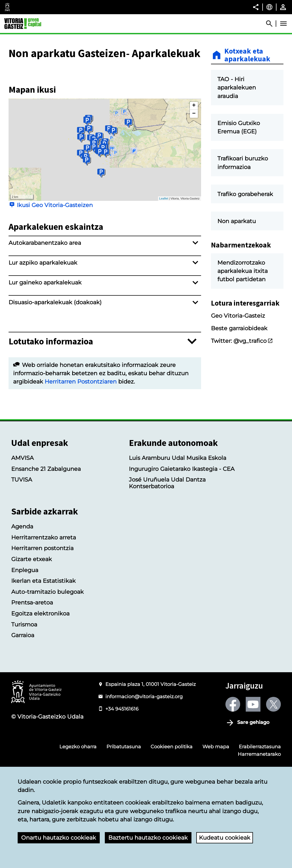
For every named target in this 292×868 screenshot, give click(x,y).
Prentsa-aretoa (32, 670)
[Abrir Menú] (283, 24)
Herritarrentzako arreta (44, 605)
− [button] (194, 181)
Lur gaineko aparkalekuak (45, 350)
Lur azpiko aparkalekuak (43, 330)
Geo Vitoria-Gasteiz (238, 343)
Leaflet (164, 266)
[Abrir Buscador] (272, 24)
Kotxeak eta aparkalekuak (247, 55)
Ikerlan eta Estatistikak (43, 649)
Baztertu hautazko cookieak (148, 838)
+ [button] (194, 173)
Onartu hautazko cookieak (59, 838)
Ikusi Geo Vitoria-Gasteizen (55, 273)
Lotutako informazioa (51, 409)
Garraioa (23, 703)
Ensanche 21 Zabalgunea (46, 536)
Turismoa (24, 692)
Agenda (22, 594)
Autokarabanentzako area (45, 311)
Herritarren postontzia (42, 616)
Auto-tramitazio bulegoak (47, 659)
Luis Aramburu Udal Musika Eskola (178, 526)
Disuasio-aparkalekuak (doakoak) (55, 370)
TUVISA (22, 547)
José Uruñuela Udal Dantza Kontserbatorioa (167, 551)
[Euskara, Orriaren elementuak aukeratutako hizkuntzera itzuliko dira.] (269, 7)
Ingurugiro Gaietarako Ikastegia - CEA (182, 536)
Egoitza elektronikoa (40, 681)
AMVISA (22, 526)
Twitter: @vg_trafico (242, 368)
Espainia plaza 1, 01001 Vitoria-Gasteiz (151, 752)
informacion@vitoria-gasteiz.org (144, 764)
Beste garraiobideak (239, 356)
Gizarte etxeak (32, 627)
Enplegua (25, 638)
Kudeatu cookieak (225, 838)
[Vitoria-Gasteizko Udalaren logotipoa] (36, 760)
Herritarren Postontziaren (81, 449)
